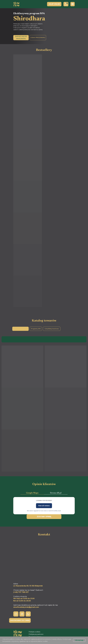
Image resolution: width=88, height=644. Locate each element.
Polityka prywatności (36, 634)
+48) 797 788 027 (21, 592)
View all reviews (44, 506)
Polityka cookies (34, 632)
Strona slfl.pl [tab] (56, 493)
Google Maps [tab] (32, 493)
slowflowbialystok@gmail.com (26, 607)
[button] (21, 38)
